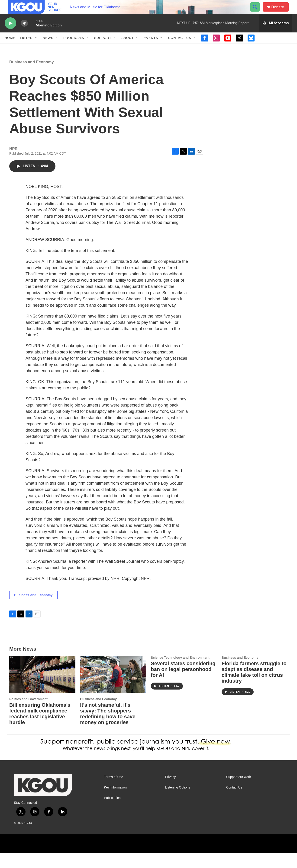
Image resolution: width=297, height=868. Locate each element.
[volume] (24, 34)
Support (103, 48)
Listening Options (178, 803)
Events (151, 48)
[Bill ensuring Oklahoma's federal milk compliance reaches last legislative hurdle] (42, 689)
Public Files (112, 813)
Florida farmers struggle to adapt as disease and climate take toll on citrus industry (254, 687)
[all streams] (276, 34)
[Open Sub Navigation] (36, 48)
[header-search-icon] (257, 12)
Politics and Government (28, 714)
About (128, 48)
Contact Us (180, 48)
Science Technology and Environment (180, 673)
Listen (26, 48)
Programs (74, 48)
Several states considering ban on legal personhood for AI (183, 684)
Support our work (239, 792)
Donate (281, 12)
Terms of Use (113, 792)
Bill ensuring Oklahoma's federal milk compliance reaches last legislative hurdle (40, 729)
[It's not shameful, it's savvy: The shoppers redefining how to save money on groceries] (113, 689)
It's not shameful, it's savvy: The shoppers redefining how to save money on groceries (108, 729)
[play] (10, 34)
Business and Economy (32, 77)
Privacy (170, 792)
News (48, 48)
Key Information (115, 803)
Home (10, 48)
